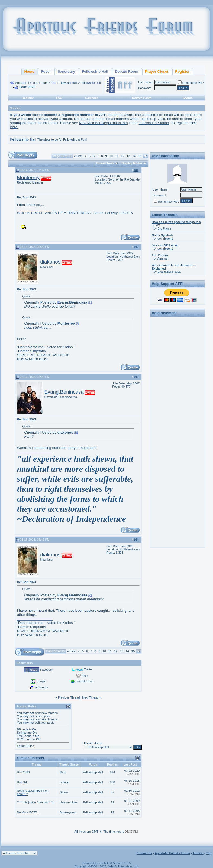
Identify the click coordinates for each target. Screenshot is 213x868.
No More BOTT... (28, 812)
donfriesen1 (165, 238)
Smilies (22, 733)
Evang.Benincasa (64, 392)
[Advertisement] (177, 400)
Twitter (88, 669)
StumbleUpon (85, 681)
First (78, 156)
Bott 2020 (23, 772)
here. (14, 127)
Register (28, 98)
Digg (85, 675)
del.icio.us (41, 687)
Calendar (91, 98)
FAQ (59, 98)
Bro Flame (164, 228)
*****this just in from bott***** (35, 802)
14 (134, 156)
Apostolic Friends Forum (31, 83)
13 (128, 156)
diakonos (50, 262)
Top (209, 853)
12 (122, 156)
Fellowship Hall (91, 83)
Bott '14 (22, 782)
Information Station (154, 123)
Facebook (47, 670)
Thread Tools (105, 163)
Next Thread (90, 697)
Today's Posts (141, 98)
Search (188, 98)
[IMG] (20, 736)
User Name (146, 82)
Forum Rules (25, 746)
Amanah (163, 258)
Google (41, 681)
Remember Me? (191, 83)
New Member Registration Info (103, 123)
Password (145, 88)
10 (111, 156)
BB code (22, 729)
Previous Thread (69, 697)
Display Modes (132, 163)
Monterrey (28, 177)
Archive (198, 853)
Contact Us (144, 853)
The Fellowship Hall (64, 83)
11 (117, 156)
